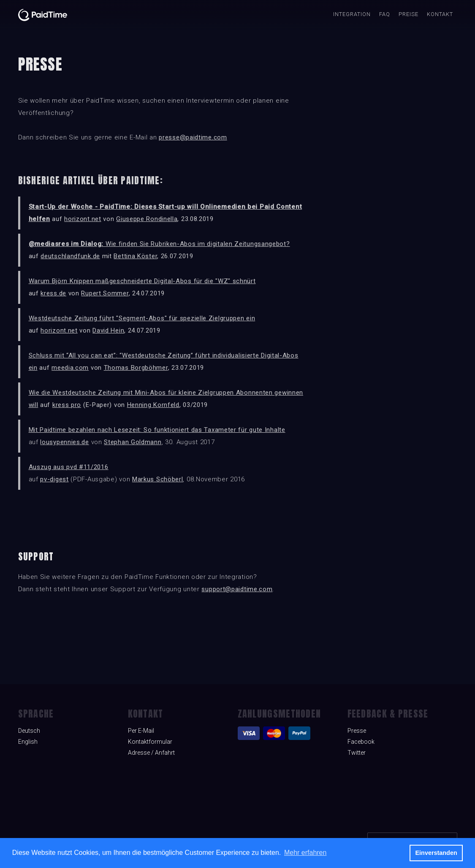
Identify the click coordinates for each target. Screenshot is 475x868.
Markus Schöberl (158, 479)
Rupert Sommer (105, 293)
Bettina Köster (135, 256)
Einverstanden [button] (436, 853)
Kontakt (440, 14)
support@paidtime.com (237, 589)
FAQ (385, 14)
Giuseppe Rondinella (147, 219)
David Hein (108, 330)
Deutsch (29, 731)
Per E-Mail (141, 731)
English (28, 742)
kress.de (53, 293)
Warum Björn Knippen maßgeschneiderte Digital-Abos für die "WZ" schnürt (142, 281)
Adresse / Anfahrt (151, 753)
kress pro (67, 405)
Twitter (357, 753)
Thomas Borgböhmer (136, 368)
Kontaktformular (150, 742)
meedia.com (70, 368)
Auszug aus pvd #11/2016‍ (69, 467)
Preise (408, 14)
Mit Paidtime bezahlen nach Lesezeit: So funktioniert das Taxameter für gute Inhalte (157, 430)
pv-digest (54, 479)
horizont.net (83, 219)
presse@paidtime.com (193, 137)
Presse (357, 731)
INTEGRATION (352, 14)
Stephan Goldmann (133, 442)
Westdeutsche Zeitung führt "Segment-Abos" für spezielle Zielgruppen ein (142, 318)
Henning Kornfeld (153, 405)
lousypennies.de (65, 442)
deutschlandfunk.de (70, 256)
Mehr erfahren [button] (305, 853)
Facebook (361, 742)
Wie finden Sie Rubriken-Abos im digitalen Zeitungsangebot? (159, 244)
